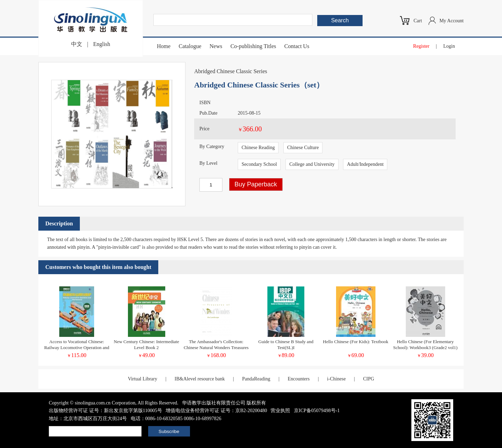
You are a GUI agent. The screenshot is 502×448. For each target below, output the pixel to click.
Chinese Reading (258, 148)
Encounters (299, 379)
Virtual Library (143, 379)
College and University (312, 164)
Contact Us (297, 46)
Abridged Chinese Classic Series (231, 71)
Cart (418, 21)
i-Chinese (336, 379)
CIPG (368, 379)
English (102, 44)
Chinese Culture (303, 148)
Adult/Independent (365, 164)
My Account (451, 21)
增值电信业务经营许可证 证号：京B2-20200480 (216, 411)
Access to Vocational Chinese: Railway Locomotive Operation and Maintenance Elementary (77, 347)
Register (421, 46)
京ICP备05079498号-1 (317, 411)
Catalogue (190, 46)
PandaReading (256, 379)
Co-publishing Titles (253, 46)
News (216, 46)
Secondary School (259, 164)
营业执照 (280, 411)
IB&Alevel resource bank (200, 379)
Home (164, 46)
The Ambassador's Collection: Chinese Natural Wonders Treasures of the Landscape (216, 347)
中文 (77, 44)
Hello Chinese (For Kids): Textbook (355, 342)
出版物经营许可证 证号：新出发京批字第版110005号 (105, 411)
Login (449, 46)
